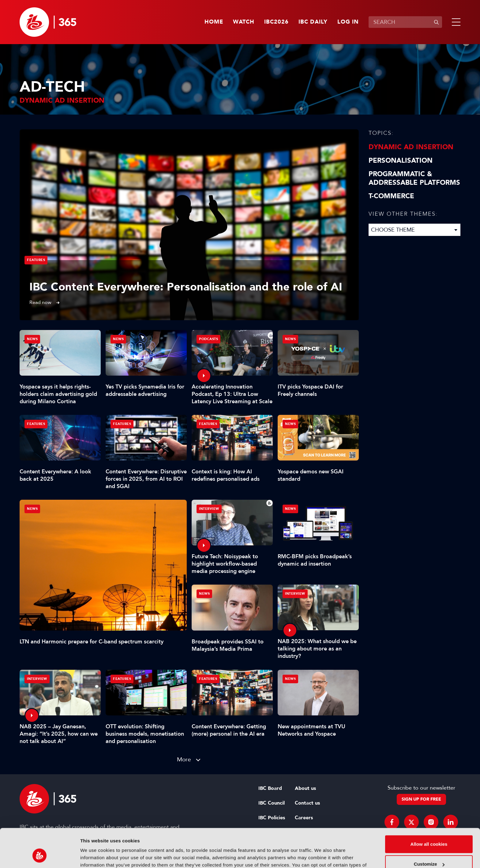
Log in (348, 22)
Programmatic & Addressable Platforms (414, 178)
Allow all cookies (429, 811)
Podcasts (208, 339)
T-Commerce (391, 196)
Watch (244, 22)
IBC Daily (313, 22)
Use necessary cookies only (429, 851)
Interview (209, 509)
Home (214, 22)
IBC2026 (276, 22)
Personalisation (401, 161)
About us (305, 788)
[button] (455, 22)
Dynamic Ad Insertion (411, 147)
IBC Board (270, 788)
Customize (429, 831)
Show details (94, 856)
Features (36, 260)
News (32, 509)
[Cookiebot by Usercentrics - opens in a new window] (40, 856)
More (184, 759)
